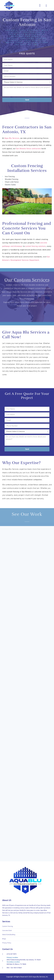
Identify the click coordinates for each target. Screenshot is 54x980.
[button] (40, 5)
